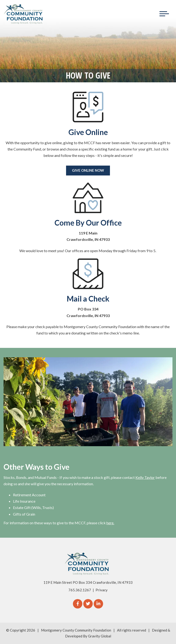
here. (110, 523)
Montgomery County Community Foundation (76, 630)
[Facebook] (78, 604)
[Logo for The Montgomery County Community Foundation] (24, 14)
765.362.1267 (80, 590)
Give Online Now (88, 170)
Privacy (102, 590)
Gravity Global (100, 636)
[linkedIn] (98, 604)
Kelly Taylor (145, 477)
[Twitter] (88, 604)
